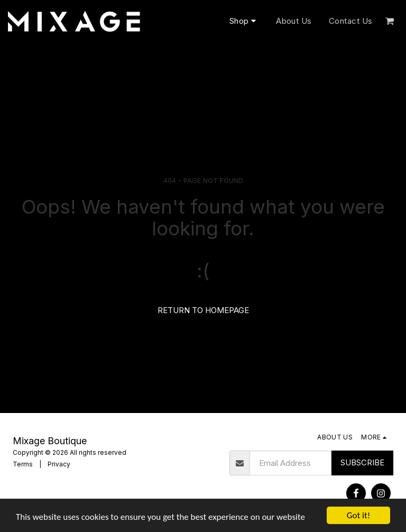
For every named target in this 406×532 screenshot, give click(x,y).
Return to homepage (203, 310)
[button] (390, 21)
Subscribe (362, 462)
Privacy (59, 464)
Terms (23, 464)
